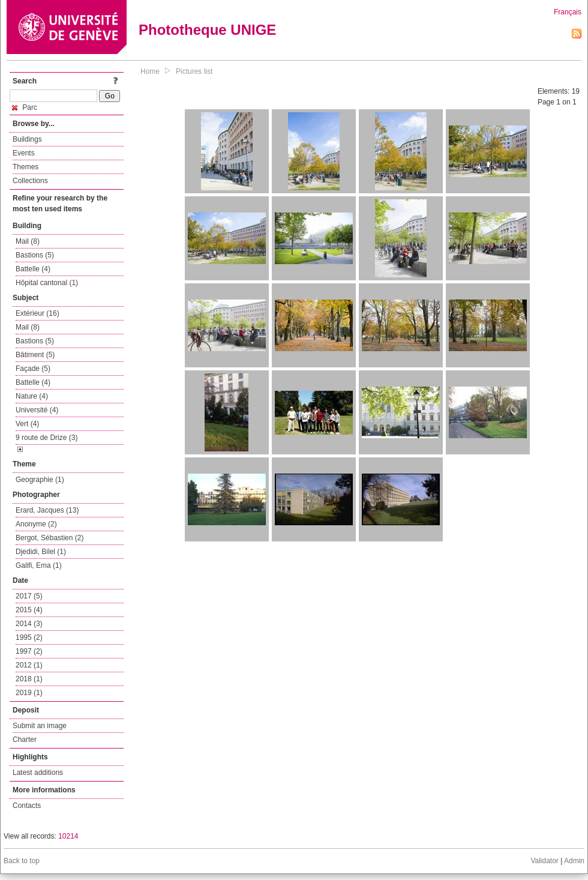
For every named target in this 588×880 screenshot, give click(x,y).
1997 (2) (29, 651)
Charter (25, 740)
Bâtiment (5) (35, 355)
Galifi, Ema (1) (39, 565)
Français (568, 12)
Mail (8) (28, 241)
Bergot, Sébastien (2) (49, 538)
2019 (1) (29, 693)
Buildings (27, 139)
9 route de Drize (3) (46, 438)
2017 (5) (29, 596)
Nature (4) (32, 396)
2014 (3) (29, 624)
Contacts (27, 806)
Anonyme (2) (36, 524)
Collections (30, 181)
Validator (544, 861)
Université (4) (37, 410)
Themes (25, 167)
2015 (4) (29, 610)
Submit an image (40, 726)
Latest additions (38, 773)
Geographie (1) (40, 480)
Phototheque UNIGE (207, 30)
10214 (68, 836)
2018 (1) (29, 679)
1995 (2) (29, 637)
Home (150, 71)
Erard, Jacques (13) (47, 510)
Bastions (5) (35, 255)
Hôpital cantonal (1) (47, 283)
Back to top (22, 861)
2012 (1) (29, 665)
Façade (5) (33, 369)
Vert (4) (27, 424)
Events (24, 153)
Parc (25, 107)
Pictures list (194, 71)
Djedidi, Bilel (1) (41, 552)
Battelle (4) (33, 269)
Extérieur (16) (37, 313)
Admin (574, 861)
